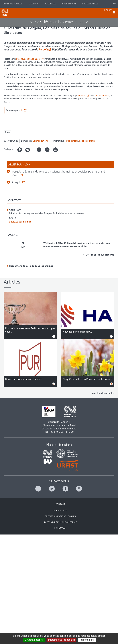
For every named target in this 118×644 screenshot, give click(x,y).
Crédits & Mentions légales (60, 626)
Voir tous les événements (100, 364)
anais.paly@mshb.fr (20, 331)
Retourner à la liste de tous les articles (31, 375)
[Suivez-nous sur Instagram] (79, 597)
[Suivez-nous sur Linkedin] (52, 597)
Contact (60, 614)
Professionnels (90, 4)
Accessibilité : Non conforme (60, 632)
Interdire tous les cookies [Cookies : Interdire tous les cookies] (61, 640)
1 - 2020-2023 (103, 96)
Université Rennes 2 (13, 4)
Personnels (50, 4)
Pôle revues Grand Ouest (30, 59)
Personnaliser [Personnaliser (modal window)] (87, 640)
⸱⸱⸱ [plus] (114, 4)
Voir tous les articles (103, 502)
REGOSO (84, 96)
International (69, 4)
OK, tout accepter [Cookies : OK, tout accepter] (34, 640)
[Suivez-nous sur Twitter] (39, 597)
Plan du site (60, 620)
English (108, 10)
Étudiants (33, 4)
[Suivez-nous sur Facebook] (66, 597)
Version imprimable (20, 262)
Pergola (45, 49)
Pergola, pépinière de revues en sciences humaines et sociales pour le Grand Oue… (59, 283)
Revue (8, 241)
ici (24, 110)
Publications (72, 250)
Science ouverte (41, 250)
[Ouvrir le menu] (114, 13)
